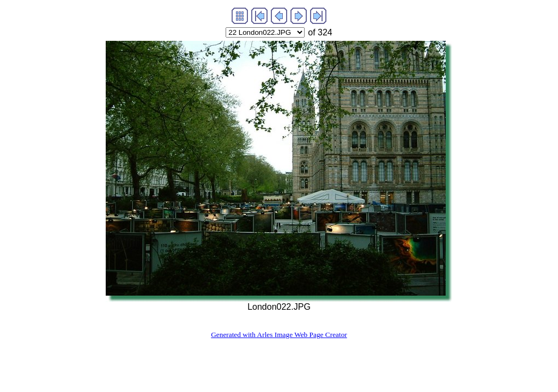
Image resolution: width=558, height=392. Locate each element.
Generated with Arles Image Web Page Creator (279, 335)
